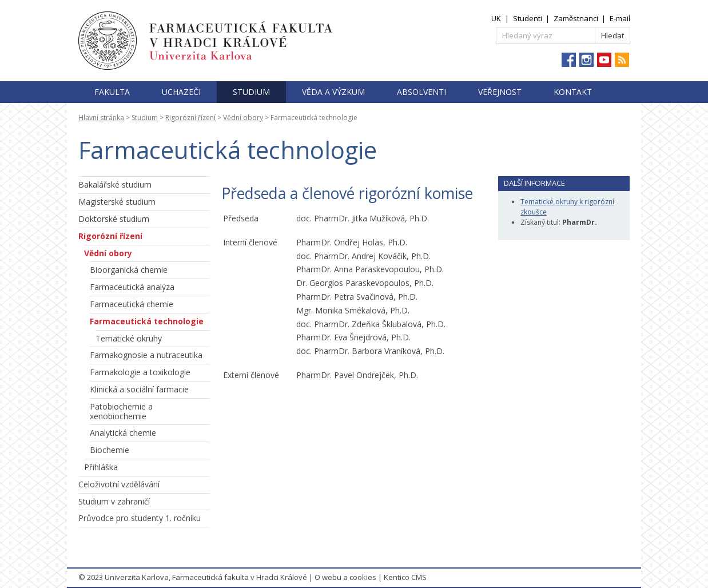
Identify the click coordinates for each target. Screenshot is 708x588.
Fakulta (112, 92)
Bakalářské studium (115, 184)
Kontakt (573, 92)
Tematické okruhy (129, 338)
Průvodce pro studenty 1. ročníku (140, 518)
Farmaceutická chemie (132, 304)
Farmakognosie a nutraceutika (146, 355)
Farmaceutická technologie (147, 321)
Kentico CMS (405, 577)
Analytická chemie (123, 433)
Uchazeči (181, 92)
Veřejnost (500, 92)
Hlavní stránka (101, 118)
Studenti (528, 18)
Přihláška (101, 467)
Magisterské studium (117, 202)
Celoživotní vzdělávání (119, 484)
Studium (251, 92)
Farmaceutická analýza (132, 287)
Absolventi (421, 92)
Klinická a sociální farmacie (139, 389)
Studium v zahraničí (114, 501)
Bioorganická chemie (129, 270)
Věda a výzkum (333, 92)
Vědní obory (243, 118)
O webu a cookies (345, 577)
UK (496, 18)
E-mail (620, 18)
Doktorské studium (114, 219)
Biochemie (110, 450)
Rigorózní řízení (190, 118)
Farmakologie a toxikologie (140, 372)
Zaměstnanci (576, 18)
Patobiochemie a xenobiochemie (121, 411)
